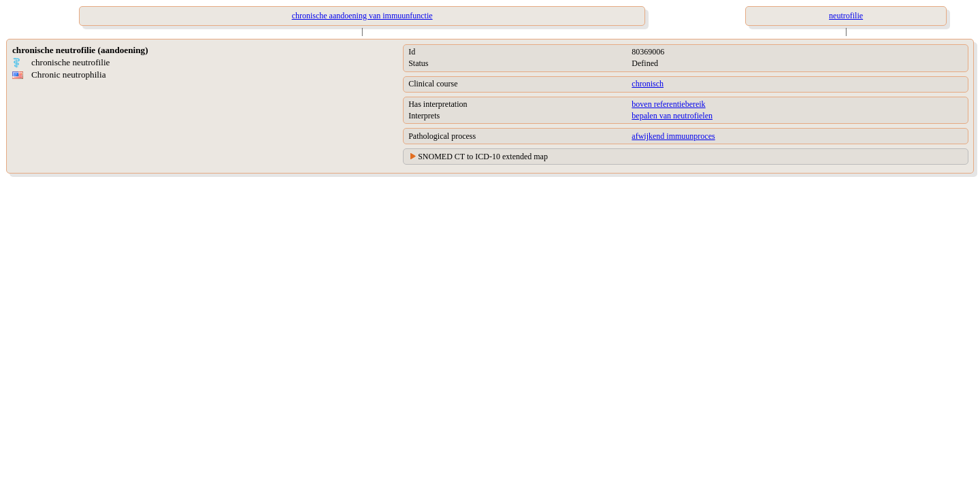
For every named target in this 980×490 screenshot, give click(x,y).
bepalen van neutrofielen (672, 116)
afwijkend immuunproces (673, 136)
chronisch (648, 84)
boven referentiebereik (668, 104)
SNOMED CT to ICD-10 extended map (483, 157)
